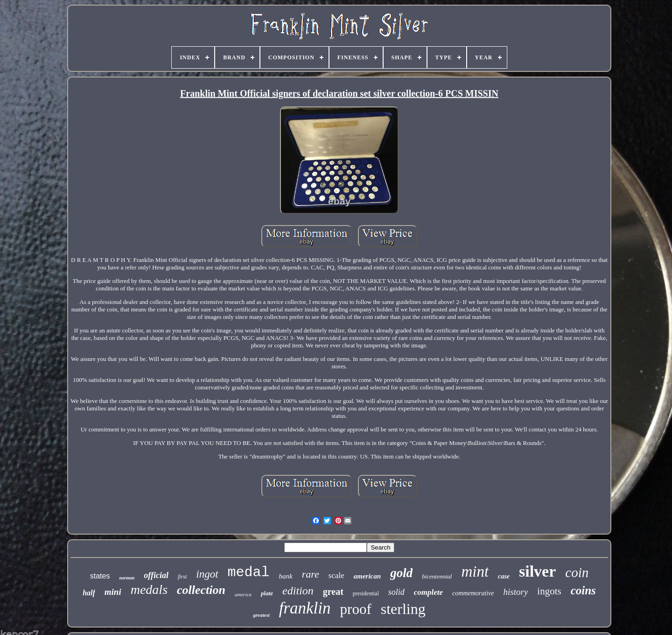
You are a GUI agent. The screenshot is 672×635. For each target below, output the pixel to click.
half (89, 593)
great (333, 592)
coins (583, 590)
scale (336, 575)
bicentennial (437, 576)
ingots (549, 591)
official (156, 575)
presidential (366, 593)
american (367, 576)
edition (298, 591)
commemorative (473, 593)
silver (537, 571)
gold (401, 573)
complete (428, 592)
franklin (305, 608)
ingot (207, 574)
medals (149, 589)
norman (127, 578)
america (243, 594)
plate (267, 593)
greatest (261, 615)
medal (249, 572)
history (516, 592)
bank (286, 576)
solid (396, 592)
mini (113, 592)
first (182, 577)
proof (356, 609)
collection (201, 590)
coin (577, 572)
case (504, 576)
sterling (403, 609)
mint (475, 571)
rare (311, 574)
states (100, 576)
